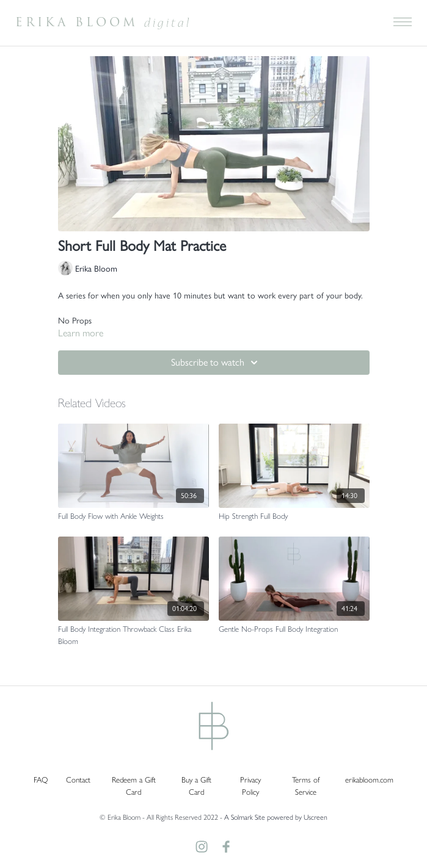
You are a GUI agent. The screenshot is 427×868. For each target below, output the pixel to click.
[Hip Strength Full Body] (294, 516)
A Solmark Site (245, 817)
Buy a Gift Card (196, 785)
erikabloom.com (369, 779)
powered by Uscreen (297, 817)
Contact (78, 779)
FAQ (41, 779)
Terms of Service (306, 785)
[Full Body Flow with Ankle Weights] (133, 516)
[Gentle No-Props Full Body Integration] (294, 629)
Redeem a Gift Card (134, 785)
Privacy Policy (250, 785)
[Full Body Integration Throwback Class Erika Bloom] (133, 635)
